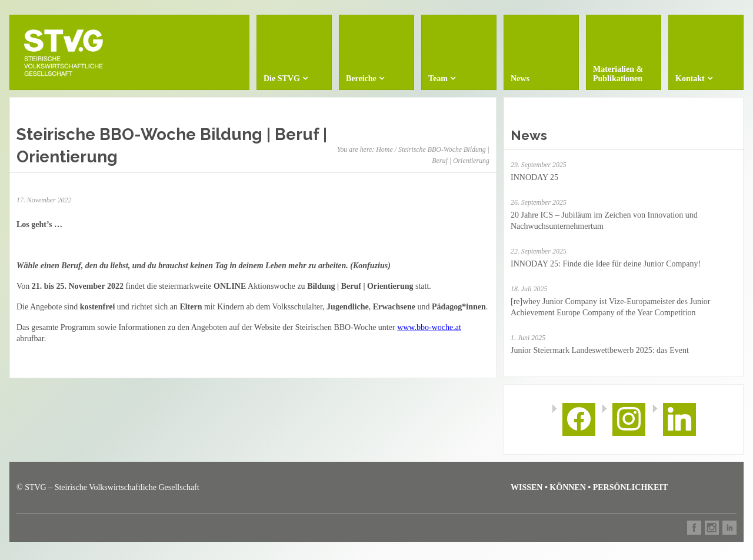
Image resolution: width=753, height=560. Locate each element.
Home (384, 149)
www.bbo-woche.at (429, 327)
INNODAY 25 (534, 177)
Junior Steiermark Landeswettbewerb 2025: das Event (600, 350)
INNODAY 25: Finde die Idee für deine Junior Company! (606, 264)
